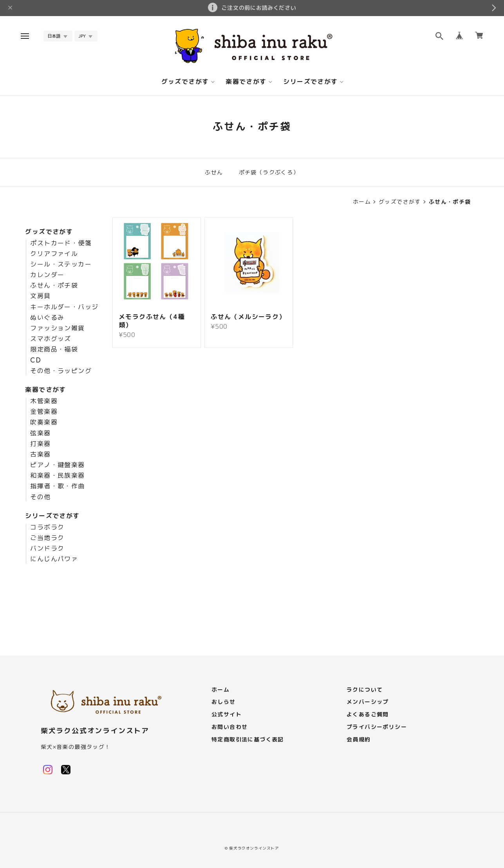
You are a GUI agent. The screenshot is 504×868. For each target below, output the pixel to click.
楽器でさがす (246, 82)
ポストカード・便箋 (61, 243)
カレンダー (47, 275)
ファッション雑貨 (57, 328)
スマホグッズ (51, 339)
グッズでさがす (185, 82)
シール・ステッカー (61, 265)
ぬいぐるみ (47, 318)
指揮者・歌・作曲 (57, 486)
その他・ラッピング (61, 371)
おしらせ (224, 702)
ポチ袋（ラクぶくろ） (269, 172)
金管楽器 (44, 412)
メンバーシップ (368, 702)
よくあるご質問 (368, 715)
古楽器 (40, 455)
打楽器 (40, 444)
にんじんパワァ (54, 559)
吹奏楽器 (44, 422)
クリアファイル (54, 254)
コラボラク (47, 527)
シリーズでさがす (310, 82)
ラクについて (365, 690)
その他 (40, 497)
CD (36, 361)
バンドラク (47, 549)
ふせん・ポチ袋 (54, 286)
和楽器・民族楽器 (57, 476)
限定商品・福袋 (54, 350)
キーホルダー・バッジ (64, 307)
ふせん (214, 172)
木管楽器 (44, 401)
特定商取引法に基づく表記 (248, 740)
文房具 (40, 296)
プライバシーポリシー (377, 727)
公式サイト (227, 715)
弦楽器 (40, 433)
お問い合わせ (229, 727)
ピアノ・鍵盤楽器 (57, 465)
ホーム (362, 202)
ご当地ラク (47, 538)
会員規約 (359, 740)
